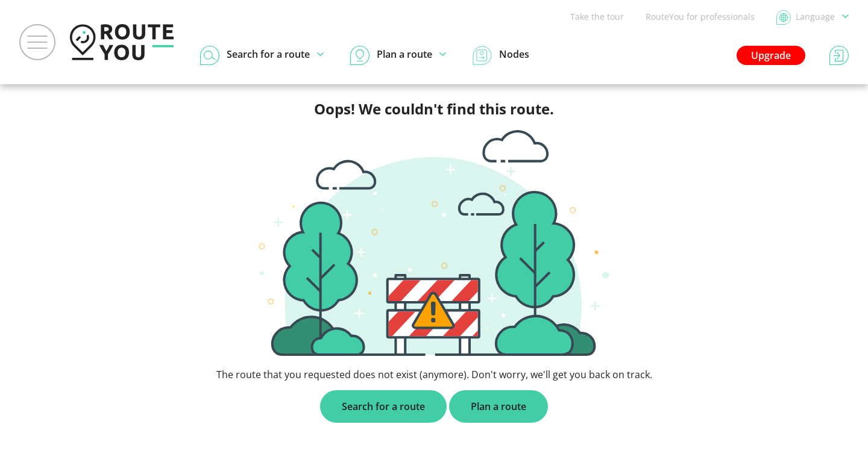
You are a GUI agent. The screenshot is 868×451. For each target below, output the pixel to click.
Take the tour (597, 17)
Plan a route (498, 406)
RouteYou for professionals (700, 17)
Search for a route (383, 406)
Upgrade (771, 55)
